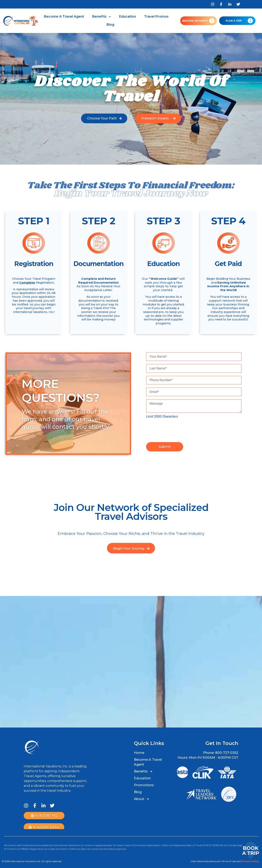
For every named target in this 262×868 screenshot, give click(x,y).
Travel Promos (156, 16)
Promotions (144, 785)
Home (139, 753)
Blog (110, 25)
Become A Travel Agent (64, 16)
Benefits (102, 17)
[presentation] (177, 430)
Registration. (45, 283)
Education (128, 16)
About (142, 799)
